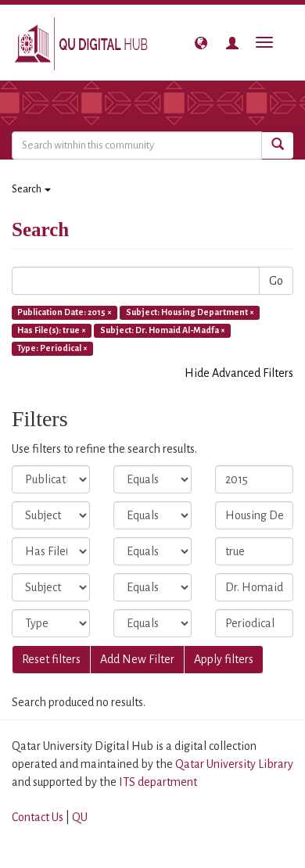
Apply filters (224, 659)
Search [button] (31, 189)
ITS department (158, 782)
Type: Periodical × (52, 348)
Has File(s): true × (52, 330)
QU (80, 817)
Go (276, 281)
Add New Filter (137, 659)
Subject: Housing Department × (190, 312)
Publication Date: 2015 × (65, 312)
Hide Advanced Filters (239, 373)
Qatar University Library (234, 764)
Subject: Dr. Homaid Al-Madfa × (163, 330)
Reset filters (51, 659)
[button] (201, 43)
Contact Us (38, 817)
